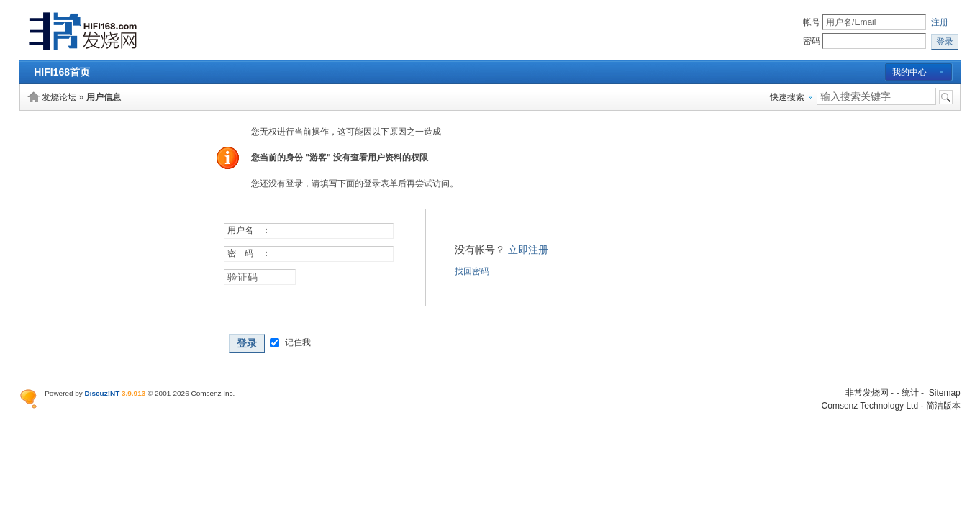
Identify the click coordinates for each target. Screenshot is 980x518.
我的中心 (909, 72)
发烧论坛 (59, 97)
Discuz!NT (103, 393)
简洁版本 (943, 406)
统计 (910, 393)
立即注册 (528, 250)
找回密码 (472, 271)
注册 (940, 22)
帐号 (812, 22)
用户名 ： (249, 230)
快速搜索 (787, 97)
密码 (812, 41)
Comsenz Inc (212, 393)
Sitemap (945, 393)
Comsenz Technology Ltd (870, 406)
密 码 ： (249, 253)
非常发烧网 (867, 393)
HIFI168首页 (62, 72)
